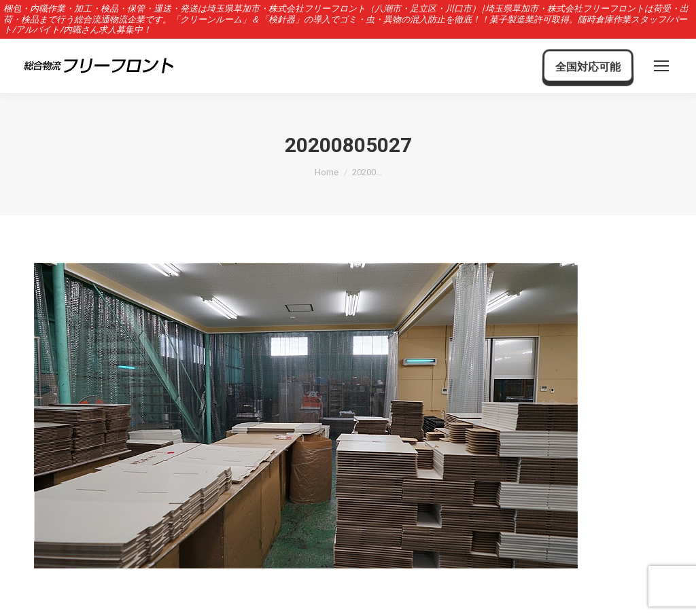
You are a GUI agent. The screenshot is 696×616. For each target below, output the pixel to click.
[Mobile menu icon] (661, 66)
